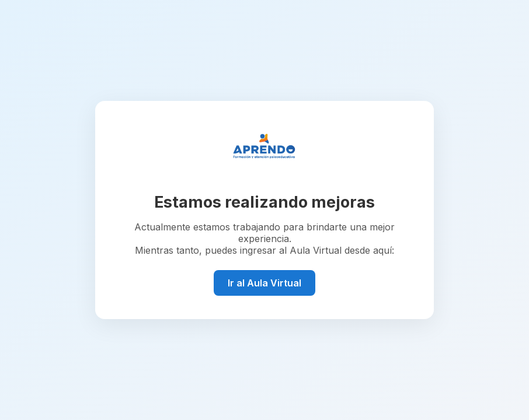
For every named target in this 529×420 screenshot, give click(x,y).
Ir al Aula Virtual (264, 283)
